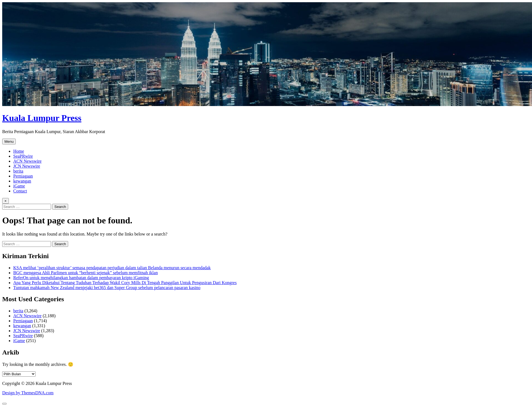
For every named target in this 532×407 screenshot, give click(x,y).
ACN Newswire (27, 161)
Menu (9, 142)
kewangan (22, 181)
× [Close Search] (6, 201)
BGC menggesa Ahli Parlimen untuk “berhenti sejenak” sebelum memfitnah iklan (86, 273)
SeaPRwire (23, 156)
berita (18, 171)
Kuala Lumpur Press (42, 118)
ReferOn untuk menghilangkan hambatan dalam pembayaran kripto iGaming (81, 278)
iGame (19, 186)
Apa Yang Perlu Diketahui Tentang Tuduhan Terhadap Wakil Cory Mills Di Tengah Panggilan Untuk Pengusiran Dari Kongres (125, 283)
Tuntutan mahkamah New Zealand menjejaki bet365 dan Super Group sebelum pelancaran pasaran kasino (107, 288)
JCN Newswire (27, 166)
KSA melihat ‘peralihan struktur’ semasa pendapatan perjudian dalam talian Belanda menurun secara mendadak (112, 268)
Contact (20, 191)
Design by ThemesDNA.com (28, 393)
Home (19, 151)
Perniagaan (23, 176)
